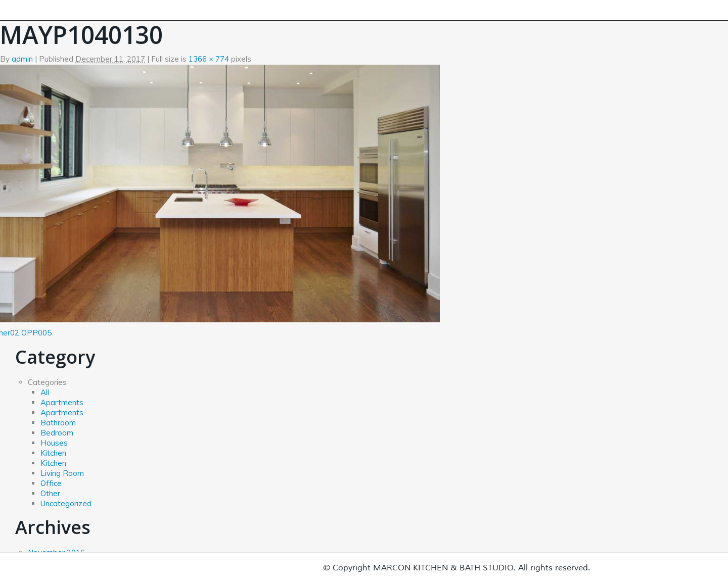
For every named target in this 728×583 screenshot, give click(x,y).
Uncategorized (66, 503)
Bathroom (58, 423)
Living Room (62, 473)
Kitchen (53, 453)
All (45, 392)
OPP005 (36, 333)
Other (50, 493)
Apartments (62, 402)
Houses (54, 443)
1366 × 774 (209, 59)
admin (22, 59)
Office (51, 483)
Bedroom (57, 433)
